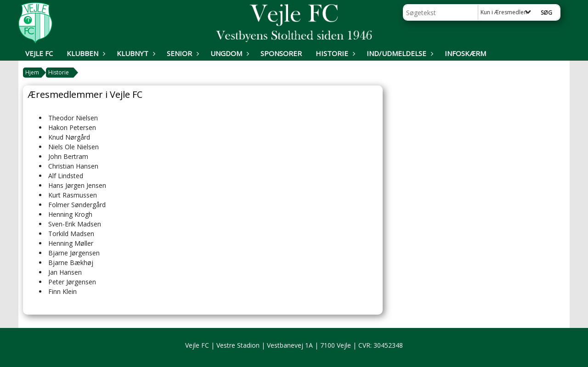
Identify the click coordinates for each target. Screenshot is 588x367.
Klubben (85, 53)
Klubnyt (135, 53)
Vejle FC (39, 53)
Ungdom (229, 53)
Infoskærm (465, 53)
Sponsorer (281, 53)
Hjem (32, 72)
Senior (182, 53)
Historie (334, 53)
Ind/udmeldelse (399, 53)
